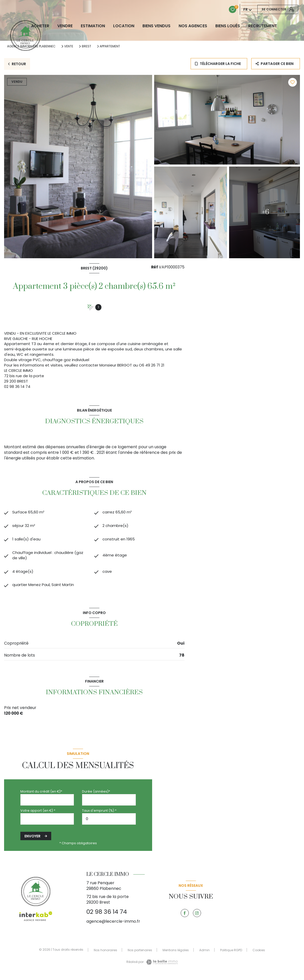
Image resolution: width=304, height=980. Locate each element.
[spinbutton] (109, 824)
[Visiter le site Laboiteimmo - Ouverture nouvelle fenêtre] (162, 967)
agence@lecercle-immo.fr (113, 926)
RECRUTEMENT (263, 26)
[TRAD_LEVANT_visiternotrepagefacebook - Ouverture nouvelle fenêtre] (185, 918)
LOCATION (124, 26)
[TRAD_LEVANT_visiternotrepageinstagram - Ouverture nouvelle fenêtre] (197, 918)
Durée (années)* (96, 796)
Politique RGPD (231, 955)
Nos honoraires (105, 955)
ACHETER (40, 26)
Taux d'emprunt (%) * (99, 815)
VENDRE (65, 26)
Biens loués (228, 26)
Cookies (259, 955)
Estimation (93, 26)
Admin (204, 955)
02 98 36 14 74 (107, 917)
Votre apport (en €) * (38, 815)
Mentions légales (176, 955)
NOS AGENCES (193, 26)
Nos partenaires (140, 955)
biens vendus (156, 26)
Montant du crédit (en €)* (41, 796)
